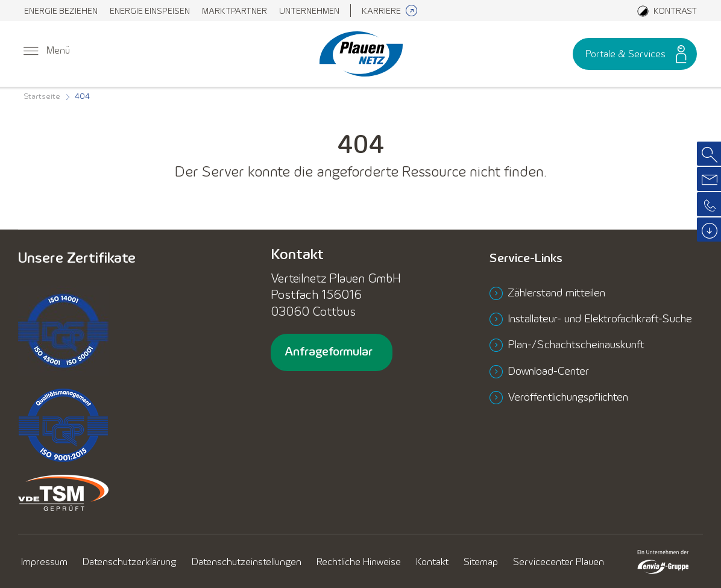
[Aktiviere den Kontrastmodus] (667, 11)
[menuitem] (61, 11)
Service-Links (533, 258)
